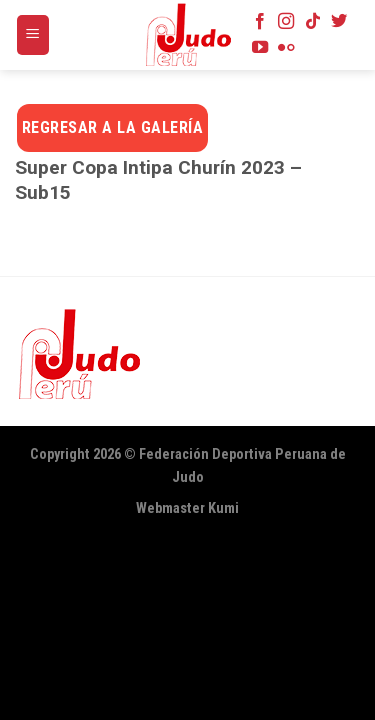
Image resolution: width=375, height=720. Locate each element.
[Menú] (33, 35)
